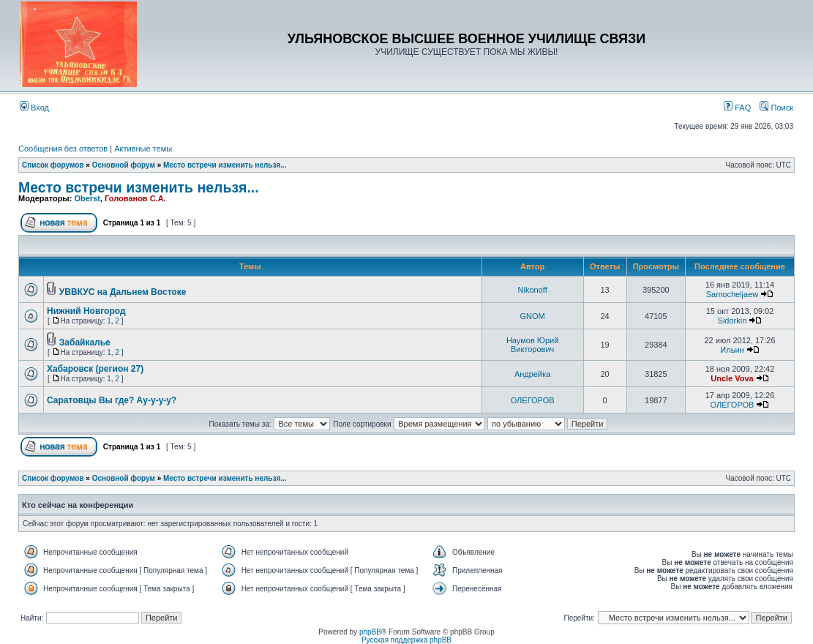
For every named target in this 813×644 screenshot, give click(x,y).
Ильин (732, 350)
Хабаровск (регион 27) (95, 369)
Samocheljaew (733, 294)
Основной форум (124, 165)
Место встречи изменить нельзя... (225, 165)
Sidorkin (733, 321)
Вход (34, 108)
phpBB (370, 632)
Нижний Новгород (86, 311)
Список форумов (53, 165)
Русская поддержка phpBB (406, 640)
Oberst (87, 198)
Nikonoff (533, 290)
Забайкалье (85, 342)
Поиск (776, 108)
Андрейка (532, 374)
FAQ (737, 108)
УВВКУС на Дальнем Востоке (123, 292)
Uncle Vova (732, 378)
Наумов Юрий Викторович (532, 345)
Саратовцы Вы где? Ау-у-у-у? (112, 400)
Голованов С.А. (135, 198)
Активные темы (143, 149)
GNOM (533, 316)
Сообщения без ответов (63, 149)
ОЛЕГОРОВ (533, 400)
